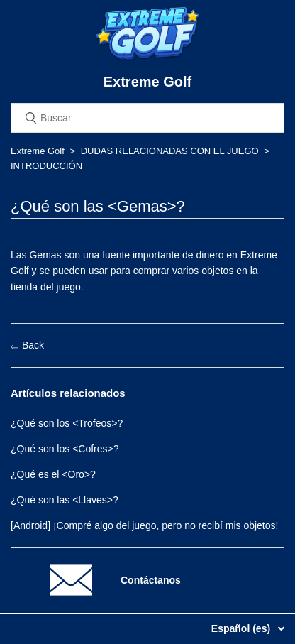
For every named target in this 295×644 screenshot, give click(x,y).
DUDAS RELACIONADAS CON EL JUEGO (170, 151)
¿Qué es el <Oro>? (53, 474)
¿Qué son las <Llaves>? (65, 500)
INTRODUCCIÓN (46, 166)
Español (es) (242, 628)
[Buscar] (147, 118)
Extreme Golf (38, 151)
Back (27, 345)
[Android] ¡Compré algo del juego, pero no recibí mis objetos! (144, 525)
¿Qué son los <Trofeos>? (67, 423)
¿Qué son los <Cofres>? (65, 449)
